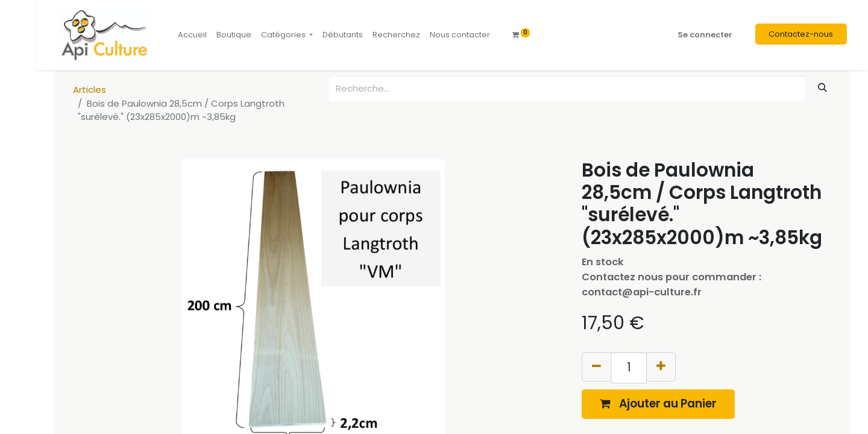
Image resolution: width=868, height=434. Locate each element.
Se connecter (705, 35)
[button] (658, 404)
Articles (90, 90)
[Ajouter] (661, 367)
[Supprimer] (596, 367)
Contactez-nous (801, 34)
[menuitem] (192, 35)
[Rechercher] (823, 88)
